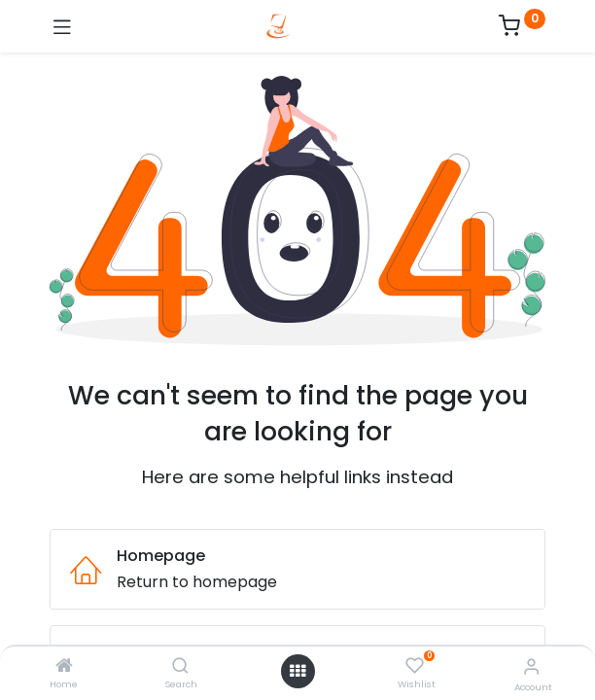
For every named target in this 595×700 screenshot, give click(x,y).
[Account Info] (531, 666)
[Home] (64, 666)
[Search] (180, 666)
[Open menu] (297, 671)
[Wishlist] (415, 666)
